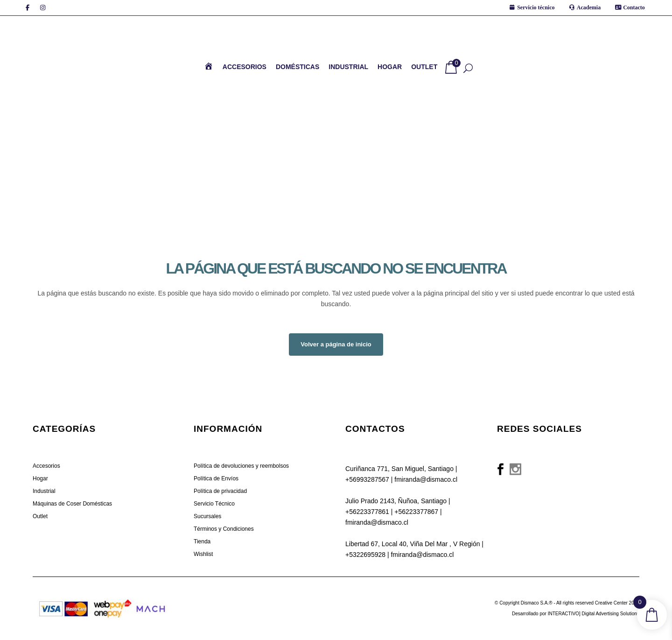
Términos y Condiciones (224, 529)
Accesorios (46, 466)
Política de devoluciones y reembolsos (241, 466)
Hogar (40, 478)
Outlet (40, 516)
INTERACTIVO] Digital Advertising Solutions (594, 614)
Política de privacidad (220, 491)
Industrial (44, 491)
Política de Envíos (216, 478)
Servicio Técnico (214, 504)
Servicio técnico (536, 7)
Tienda (202, 542)
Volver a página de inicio (336, 344)
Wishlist (203, 554)
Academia (589, 7)
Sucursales (207, 516)
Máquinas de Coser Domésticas (72, 504)
